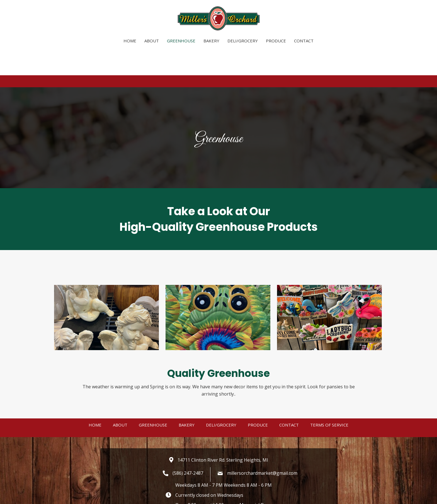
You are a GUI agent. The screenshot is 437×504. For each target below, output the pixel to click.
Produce (258, 429)
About (120, 429)
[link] (130, 40)
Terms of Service (329, 429)
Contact (289, 429)
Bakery (187, 429)
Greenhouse (153, 429)
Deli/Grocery (221, 429)
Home (95, 429)
